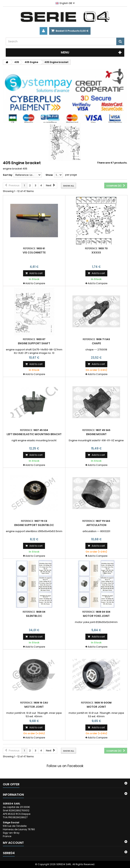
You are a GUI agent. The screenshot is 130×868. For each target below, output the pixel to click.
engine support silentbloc (34, 525)
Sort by (8, 175)
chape (96, 343)
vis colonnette (34, 252)
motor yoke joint (96, 616)
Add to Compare (35, 283)
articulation (96, 525)
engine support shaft (34, 343)
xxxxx (96, 252)
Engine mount (96, 434)
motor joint (34, 707)
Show (49, 175)
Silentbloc (34, 616)
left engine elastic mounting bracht (34, 434)
